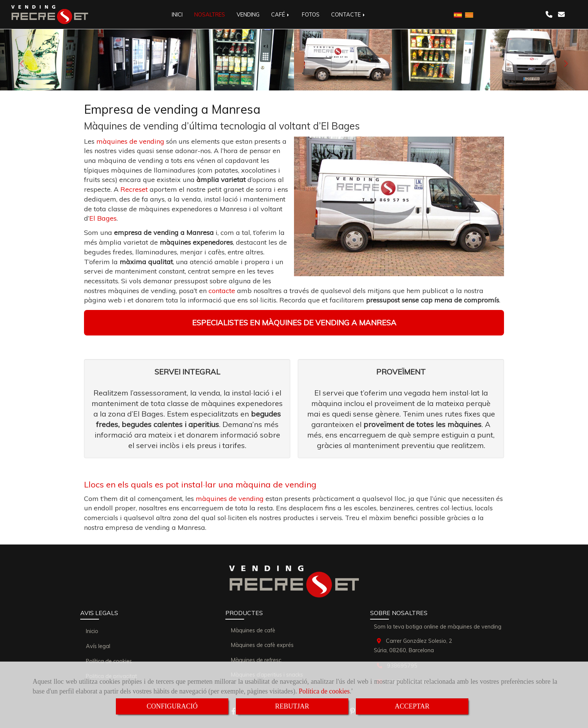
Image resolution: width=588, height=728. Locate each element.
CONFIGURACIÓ (172, 706)
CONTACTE (349, 15)
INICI (177, 15)
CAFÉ (281, 15)
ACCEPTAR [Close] (412, 706)
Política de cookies (324, 691)
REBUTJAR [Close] (292, 706)
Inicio (92, 631)
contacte (222, 291)
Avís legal (98, 646)
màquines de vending (130, 141)
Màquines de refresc (256, 660)
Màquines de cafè (253, 630)
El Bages (103, 218)
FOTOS (311, 15)
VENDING (248, 15)
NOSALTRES (210, 15)
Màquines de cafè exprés (262, 645)
